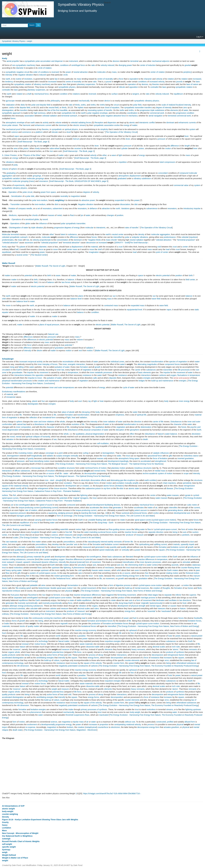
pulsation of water (62, 367)
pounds (179, 82)
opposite (152, 532)
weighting (59, 200)
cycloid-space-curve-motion (164, 520)
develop (55, 544)
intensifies (173, 508)
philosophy (55, 101)
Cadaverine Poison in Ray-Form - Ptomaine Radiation (57, 491)
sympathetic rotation (23, 84)
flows (40, 568)
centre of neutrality (105, 79)
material (94, 247)
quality (124, 547)
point (61, 453)
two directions (185, 600)
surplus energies (63, 456)
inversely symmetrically (28, 603)
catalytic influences (161, 453)
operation (132, 84)
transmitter (168, 370)
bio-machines (56, 618)
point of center (162, 252)
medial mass (160, 471)
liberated (130, 557)
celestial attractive (10, 243)
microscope (36, 468)
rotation (171, 79)
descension (91, 243)
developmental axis (182, 513)
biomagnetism (108, 453)
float (72, 215)
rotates (66, 565)
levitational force (63, 578)
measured (87, 547)
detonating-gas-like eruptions (123, 480)
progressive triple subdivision (152, 110)
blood (104, 588)
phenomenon (79, 568)
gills (170, 456)
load (168, 249)
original (76, 498)
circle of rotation (45, 68)
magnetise (66, 722)
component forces (172, 364)
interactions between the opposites (29, 375)
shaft (29, 94)
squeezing (53, 513)
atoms (176, 649)
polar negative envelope (97, 113)
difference (175, 146)
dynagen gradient (24, 516)
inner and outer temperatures (62, 387)
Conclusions (49, 383)
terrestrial (134, 61)
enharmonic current (43, 125)
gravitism (175, 727)
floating (99, 520)
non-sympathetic (19, 65)
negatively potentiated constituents (73, 666)
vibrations (10, 162)
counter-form (119, 663)
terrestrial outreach (69, 116)
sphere (14, 169)
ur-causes (172, 606)
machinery (31, 65)
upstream (56, 568)
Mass (4, 830)
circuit (116, 105)
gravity (31, 458)
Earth (19, 370)
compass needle (25, 208)
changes (110, 215)
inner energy (184, 401)
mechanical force (42, 94)
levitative (34, 709)
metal (59, 215)
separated (18, 598)
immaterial (11, 397)
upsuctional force (155, 456)
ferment (57, 595)
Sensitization (17, 196)
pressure (162, 139)
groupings (37, 176)
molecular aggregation (161, 234)
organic (11, 652)
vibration (82, 606)
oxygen (173, 375)
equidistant (7, 252)
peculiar (70, 544)
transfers (148, 108)
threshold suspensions (75, 715)
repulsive (193, 237)
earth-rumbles (150, 480)
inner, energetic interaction (74, 364)
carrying (38, 520)
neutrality (64, 196)
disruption (120, 430)
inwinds (176, 544)
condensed (40, 547)
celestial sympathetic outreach (15, 237)
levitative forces (195, 621)
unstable (92, 520)
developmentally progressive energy (56, 724)
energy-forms (93, 658)
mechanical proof (13, 129)
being (175, 532)
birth (49, 275)
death (145, 439)
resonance (44, 181)
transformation (157, 362)
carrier (138, 370)
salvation (10, 439)
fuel (135, 618)
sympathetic (57, 129)
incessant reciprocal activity (31, 362)
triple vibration (37, 228)
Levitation (7, 828)
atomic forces (109, 486)
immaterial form (49, 417)
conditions (64, 65)
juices (17, 595)
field (36, 282)
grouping (25, 181)
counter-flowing (187, 568)
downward (37, 562)
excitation (68, 483)
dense (197, 568)
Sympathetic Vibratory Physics (14, 41)
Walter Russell (9, 263)
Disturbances (176, 422)
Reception (99, 123)
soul (80, 401)
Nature (160, 434)
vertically (74, 456)
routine (19, 79)
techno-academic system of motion (158, 473)
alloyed (89, 505)
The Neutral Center (39, 255)
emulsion (51, 471)
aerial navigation (156, 116)
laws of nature (192, 84)
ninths (93, 105)
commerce (26, 132)
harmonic (27, 125)
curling (85, 453)
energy (126, 125)
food (184, 603)
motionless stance (191, 456)
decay (101, 655)
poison (98, 488)
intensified (118, 237)
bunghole (35, 532)
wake (119, 456)
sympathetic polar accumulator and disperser (44, 61)
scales (16, 538)
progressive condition (185, 113)
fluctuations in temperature (189, 375)
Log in (200, 37)
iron (51, 151)
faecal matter (64, 641)
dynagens (84, 498)
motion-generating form (64, 576)
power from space (48, 192)
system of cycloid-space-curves (43, 573)
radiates (50, 456)
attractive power (88, 200)
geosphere (134, 430)
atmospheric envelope (15, 123)
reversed (55, 72)
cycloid (84, 588)
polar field (137, 105)
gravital (188, 65)
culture (57, 660)
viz (123, 565)
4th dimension (23, 666)
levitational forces (89, 626)
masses (51, 215)
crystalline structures (66, 468)
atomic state (134, 488)
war (55, 439)
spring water (17, 570)
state (104, 520)
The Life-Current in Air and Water (140, 516)
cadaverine (90, 488)
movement (44, 372)
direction (138, 422)
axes (137, 570)
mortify (19, 488)
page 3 (46, 142)
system (192, 129)
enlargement (43, 488)
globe (28, 223)
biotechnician (44, 588)
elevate (55, 132)
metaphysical (91, 727)
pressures (52, 337)
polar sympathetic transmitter (73, 223)
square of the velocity (93, 663)
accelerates (95, 508)
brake (26, 618)
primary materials (34, 557)
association (29, 116)
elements (174, 110)
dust (192, 542)
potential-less (58, 652)
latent (63, 234)
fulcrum (76, 139)
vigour (158, 606)
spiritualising (144, 544)
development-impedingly (118, 461)
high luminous (40, 113)
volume (58, 123)
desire (40, 351)
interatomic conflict (147, 123)
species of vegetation (178, 362)
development (71, 486)
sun (114, 296)
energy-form (134, 576)
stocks (22, 626)
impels (192, 544)
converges (50, 453)
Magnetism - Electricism (87, 730)
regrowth (64, 624)
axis (185, 532)
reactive (5, 559)
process (152, 598)
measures (68, 535)
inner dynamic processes (151, 562)
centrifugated (32, 598)
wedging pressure (66, 513)
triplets (80, 108)
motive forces (40, 644)
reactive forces (131, 532)
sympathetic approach (11, 113)
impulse (30, 372)
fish (15, 495)
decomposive (158, 655)
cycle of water (129, 387)
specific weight (9, 847)
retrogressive (173, 655)
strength (142, 606)
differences (28, 337)
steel (162, 162)
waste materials (86, 644)
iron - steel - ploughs (54, 480)
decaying (86, 412)
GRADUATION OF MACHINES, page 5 (91, 181)
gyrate (188, 495)
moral (12, 437)
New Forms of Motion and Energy (23, 581)
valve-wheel (54, 148)
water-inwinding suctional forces (98, 532)
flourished (32, 595)
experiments (19, 185)
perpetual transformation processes (17, 381)
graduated (122, 178)
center (185, 247)
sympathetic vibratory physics (147, 101)
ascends (175, 565)
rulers (97, 609)
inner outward (8, 562)
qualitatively (20, 550)
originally (145, 603)
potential (28, 275)
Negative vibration (86, 204)
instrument (73, 61)
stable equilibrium (84, 600)
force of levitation (160, 458)
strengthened (161, 461)
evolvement (32, 724)
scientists (21, 609)
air (12, 505)
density (141, 234)
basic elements (145, 372)
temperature (73, 372)
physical (73, 562)
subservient (57, 208)
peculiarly (82, 565)
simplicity (104, 129)
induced (111, 65)
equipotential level (134, 310)
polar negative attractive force (113, 116)
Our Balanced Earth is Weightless (17, 836)
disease (170, 488)
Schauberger (8, 359)
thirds (77, 105)
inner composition (24, 427)
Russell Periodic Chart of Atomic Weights (21, 841)
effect (132, 434)
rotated (19, 94)
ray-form (107, 488)
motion (168, 148)
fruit (12, 595)
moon (8, 305)
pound (109, 82)
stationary (196, 565)
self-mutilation (103, 443)
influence (43, 223)
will (43, 550)
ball (17, 249)
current (55, 508)
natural (194, 636)
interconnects (87, 598)
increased (197, 79)
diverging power (125, 65)
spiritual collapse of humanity (38, 437)
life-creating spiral (23, 588)
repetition (123, 162)
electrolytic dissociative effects (94, 480)
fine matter (36, 542)
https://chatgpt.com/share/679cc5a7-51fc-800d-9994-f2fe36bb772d (112, 794)
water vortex (152, 565)
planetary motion (118, 468)
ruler (178, 647)
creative (81, 727)
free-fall (69, 532)
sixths (83, 105)
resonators (47, 208)
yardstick (186, 535)
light (120, 155)
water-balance (171, 434)
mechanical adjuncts (161, 61)
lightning (84, 495)
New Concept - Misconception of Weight (20, 833)
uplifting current (160, 544)
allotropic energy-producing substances (26, 606)
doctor (5, 588)
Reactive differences (74, 559)
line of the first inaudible (57, 110)
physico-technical (9, 609)
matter (135, 125)
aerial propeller (13, 61)
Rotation (12, 208)
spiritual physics (71, 129)
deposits (113, 378)
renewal (25, 644)
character (148, 79)
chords (35, 215)
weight (30, 41)
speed (102, 550)
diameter (20, 68)
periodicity (187, 483)
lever (187, 136)
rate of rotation (31, 510)
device (107, 101)
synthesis (180, 652)
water (186, 110)
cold (80, 570)
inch (174, 647)
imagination (94, 252)
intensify (62, 562)
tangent (136, 94)
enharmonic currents (187, 123)
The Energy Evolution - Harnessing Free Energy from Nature (81, 464)
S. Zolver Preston (9, 155)
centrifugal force (78, 65)
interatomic (101, 228)
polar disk (30, 196)
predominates (8, 240)
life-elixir (120, 488)
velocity (104, 65)
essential (151, 611)
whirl (119, 570)
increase (74, 663)
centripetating (120, 724)
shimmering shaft (135, 565)
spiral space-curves (143, 520)
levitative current (112, 544)
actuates (167, 727)
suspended (119, 200)
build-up (129, 588)
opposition (133, 87)
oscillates (173, 600)
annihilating (41, 658)
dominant (170, 123)
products (170, 652)
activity (46, 123)
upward (26, 562)
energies (147, 378)
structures (198, 480)
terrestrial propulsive (186, 240)
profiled (170, 722)
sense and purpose (182, 378)
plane (81, 296)
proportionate (45, 240)
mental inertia (100, 471)
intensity (9, 75)
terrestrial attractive (71, 243)
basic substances (115, 557)
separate (168, 595)
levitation (120, 486)
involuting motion (26, 453)
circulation (6, 370)
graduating (11, 173)
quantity (113, 547)
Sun (43, 401)
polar (127, 237)
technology (43, 641)
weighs (80, 535)
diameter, (43, 247)
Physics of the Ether (32, 155)
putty (15, 165)
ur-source (50, 473)
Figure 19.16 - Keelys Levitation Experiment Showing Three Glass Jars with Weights (40, 820)
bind (37, 559)
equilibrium (178, 94)
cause (128, 529)
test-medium (40, 204)
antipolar (136, 237)
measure (140, 535)
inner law (60, 370)
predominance (170, 237)
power (68, 72)
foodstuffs (198, 618)
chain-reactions (169, 483)
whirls (4, 547)
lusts (170, 636)
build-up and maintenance (162, 381)
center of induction (148, 65)
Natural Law (53, 334)
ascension (29, 243)
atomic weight (8, 809)
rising (12, 367)
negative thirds (95, 240)
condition (64, 94)
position (120, 215)
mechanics (133, 116)
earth (8, 79)
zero (185, 108)
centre (153, 495)
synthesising (46, 508)
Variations (125, 208)
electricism (116, 727)
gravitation (59, 348)
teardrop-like (86, 513)
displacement (77, 247)
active (50, 655)
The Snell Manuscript (139, 243)
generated (100, 547)
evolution (75, 424)
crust (120, 247)
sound (45, 219)
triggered (110, 595)
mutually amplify (132, 483)
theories (156, 84)
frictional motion (192, 573)
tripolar (76, 722)
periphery (187, 72)
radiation (90, 348)
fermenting (122, 595)
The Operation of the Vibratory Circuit (121, 132)
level (69, 132)
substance (72, 234)
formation (84, 367)
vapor (17, 136)
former (127, 542)
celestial (185, 237)
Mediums (13, 215)
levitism (70, 727)
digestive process (123, 585)
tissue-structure (61, 488)
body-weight (135, 712)
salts (95, 378)
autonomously (156, 603)
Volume (5, 169)
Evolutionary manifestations (14, 392)
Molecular (6, 234)
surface (115, 94)
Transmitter (15, 204)
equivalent (134, 79)
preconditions (69, 542)
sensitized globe (32, 219)
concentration (62, 240)
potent (137, 510)
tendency (9, 82)
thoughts (166, 588)
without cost (130, 722)
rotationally (110, 550)
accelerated (146, 461)
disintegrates (33, 404)
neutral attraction (81, 72)
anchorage (68, 516)
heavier (95, 570)
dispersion (112, 123)
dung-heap (102, 523)
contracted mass (111, 305)
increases (168, 658)
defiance (93, 208)
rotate (122, 520)
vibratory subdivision (142, 178)
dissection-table (93, 647)
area (16, 148)
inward (19, 562)
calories (53, 609)
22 (106, 513)
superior (193, 595)
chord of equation (112, 108)
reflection (33, 417)
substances (151, 370)
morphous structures (143, 468)
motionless (18, 568)
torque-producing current (29, 508)
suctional (125, 513)
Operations (16, 219)
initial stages (153, 595)
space (141, 275)
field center (190, 280)
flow (149, 529)
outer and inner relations (44, 422)
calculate (34, 609)
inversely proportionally (52, 603)
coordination (132, 113)
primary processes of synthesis (94, 709)
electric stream (79, 125)
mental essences (142, 588)
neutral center (118, 234)
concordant (163, 173)
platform (39, 132)
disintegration (8, 110)
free (147, 573)
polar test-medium (40, 200)
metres (78, 529)
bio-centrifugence (94, 557)
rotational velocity (133, 724)
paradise (82, 636)
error (167, 660)
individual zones (118, 362)
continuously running (41, 618)
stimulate (186, 562)
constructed (161, 722)
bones (191, 588)
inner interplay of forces (48, 364)
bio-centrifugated (23, 505)
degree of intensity (164, 108)
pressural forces (140, 513)
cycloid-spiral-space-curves (165, 529)
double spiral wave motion (62, 588)
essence (17, 649)
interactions (146, 375)
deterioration (146, 427)
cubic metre (192, 505)
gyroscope (10, 101)
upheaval (133, 630)
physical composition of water (96, 430)
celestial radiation (50, 116)
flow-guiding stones (117, 529)
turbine (5, 495)
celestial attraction (164, 240)
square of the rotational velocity (15, 486)
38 (113, 513)
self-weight (7, 844)
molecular (31, 178)
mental (19, 437)
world (58, 636)
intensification (128, 562)
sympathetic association (104, 125)
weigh (5, 852)
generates (117, 508)
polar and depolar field (41, 105)
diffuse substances (22, 471)
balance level (76, 299)
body (72, 401)
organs (95, 606)
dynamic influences (50, 562)
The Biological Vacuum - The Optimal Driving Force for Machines (136, 464)
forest (184, 427)
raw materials (12, 542)
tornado (22, 547)
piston (26, 148)
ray (89, 401)
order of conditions (41, 72)
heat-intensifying (36, 461)
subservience (152, 208)
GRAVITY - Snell (122, 243)
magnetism (75, 196)
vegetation (87, 370)
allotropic (20, 557)
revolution (28, 79)
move (55, 249)
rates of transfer (132, 228)
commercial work (157, 113)
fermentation (73, 585)
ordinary (5, 614)
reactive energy (81, 630)
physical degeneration (95, 434)
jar (82, 215)
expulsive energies (113, 641)
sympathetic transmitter (134, 108)
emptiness (120, 415)
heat (102, 401)
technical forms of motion (96, 468)
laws (198, 82)
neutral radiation (136, 240)
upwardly (185, 544)
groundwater (17, 372)
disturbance (39, 424)
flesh (200, 588)
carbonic (94, 666)
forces (94, 237)
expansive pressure (18, 513)
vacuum (144, 510)
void (159, 247)
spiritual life (142, 415)
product (121, 598)
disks (23, 105)
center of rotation (158, 72)
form (59, 516)
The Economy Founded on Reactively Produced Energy (175, 666)
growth (98, 367)
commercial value (181, 185)
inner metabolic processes (101, 372)
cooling (12, 559)
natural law (21, 424)
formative (97, 544)
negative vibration (26, 75)
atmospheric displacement (130, 176)
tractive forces (52, 520)
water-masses (173, 495)
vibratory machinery (42, 84)
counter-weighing (51, 559)
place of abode (68, 412)
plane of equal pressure (49, 325)
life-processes (184, 370)
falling (21, 367)
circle (65, 75)
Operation (13, 192)
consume (30, 559)
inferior (178, 595)
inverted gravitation (186, 458)
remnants (141, 649)
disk (56, 204)
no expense (30, 727)
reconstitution (68, 362)
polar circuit (28, 192)
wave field (156, 299)
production (96, 624)
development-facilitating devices (107, 505)
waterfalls (64, 529)
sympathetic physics (67, 87)
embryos (17, 591)
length (187, 146)
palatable (34, 585)
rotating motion (172, 573)
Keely (5, 58)
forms (13, 118)
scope (186, 473)
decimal (81, 609)
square (162, 550)
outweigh (6, 839)
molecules (101, 72)
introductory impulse (192, 208)
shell (100, 249)
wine (43, 585)
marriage (144, 598)
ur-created (84, 486)
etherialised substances (186, 663)
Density (6, 817)
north (118, 208)
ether (105, 155)
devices (116, 61)
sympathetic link (69, 113)
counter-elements (132, 660)
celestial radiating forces (81, 123)
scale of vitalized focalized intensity (176, 105)
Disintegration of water (19, 228)
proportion (104, 724)
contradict (155, 87)
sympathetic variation (11, 178)
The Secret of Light (57, 266)
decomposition (90, 473)
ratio (93, 65)
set (39, 208)
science (15, 132)
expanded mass (138, 305)
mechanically (84, 101)
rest (80, 351)
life (21, 415)
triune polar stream (10, 125)
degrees (87, 192)
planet (23, 247)
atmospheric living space (129, 458)
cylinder (124, 148)
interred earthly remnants (111, 542)
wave (114, 155)
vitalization (10, 105)
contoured (71, 505)
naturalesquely (94, 542)
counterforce (103, 727)
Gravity (5, 822)
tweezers (162, 609)
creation (157, 588)
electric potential (163, 275)
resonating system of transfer (100, 110)
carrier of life (158, 422)
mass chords (111, 240)
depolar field (25, 108)
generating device (176, 510)
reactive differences (146, 559)
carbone (163, 375)
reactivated (166, 611)
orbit (4, 299)
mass (114, 72)
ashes (5, 544)
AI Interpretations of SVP (13, 806)
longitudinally (37, 456)
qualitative (100, 427)
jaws (198, 570)
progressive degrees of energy (67, 228)
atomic (132, 123)
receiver (78, 148)
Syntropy (6, 850)
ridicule (122, 87)
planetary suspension (86, 84)
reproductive (7, 591)
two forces (66, 282)
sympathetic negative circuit (17, 72)
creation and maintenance (49, 381)
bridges (142, 381)
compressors (170, 162)
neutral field (54, 108)
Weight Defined (9, 855)
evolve (117, 125)
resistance (87, 375)
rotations (76, 94)
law (56, 79)
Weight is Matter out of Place (15, 858)
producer (130, 535)
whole (62, 422)
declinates (160, 600)
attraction (106, 208)
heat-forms (61, 547)
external (81, 562)
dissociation (125, 204)
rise (28, 240)
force (121, 79)
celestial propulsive (49, 243)
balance (71, 280)
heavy (8, 570)
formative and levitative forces (100, 621)
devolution (196, 434)
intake (150, 508)
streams (170, 709)
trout (105, 456)
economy (92, 630)
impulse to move (35, 378)
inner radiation (109, 422)
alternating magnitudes (147, 364)
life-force (78, 652)
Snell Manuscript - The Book (30, 142)
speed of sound (46, 505)
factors (182, 655)
